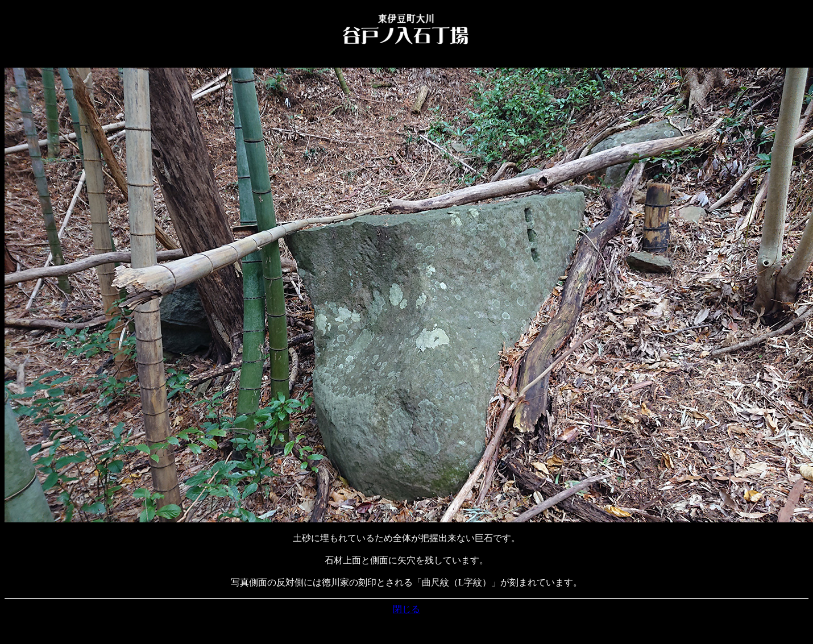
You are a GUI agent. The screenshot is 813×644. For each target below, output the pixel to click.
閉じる (406, 609)
